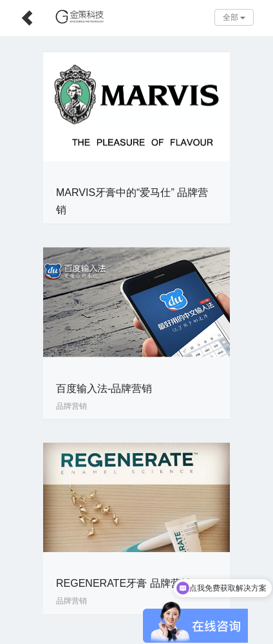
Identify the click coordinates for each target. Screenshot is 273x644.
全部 (234, 17)
